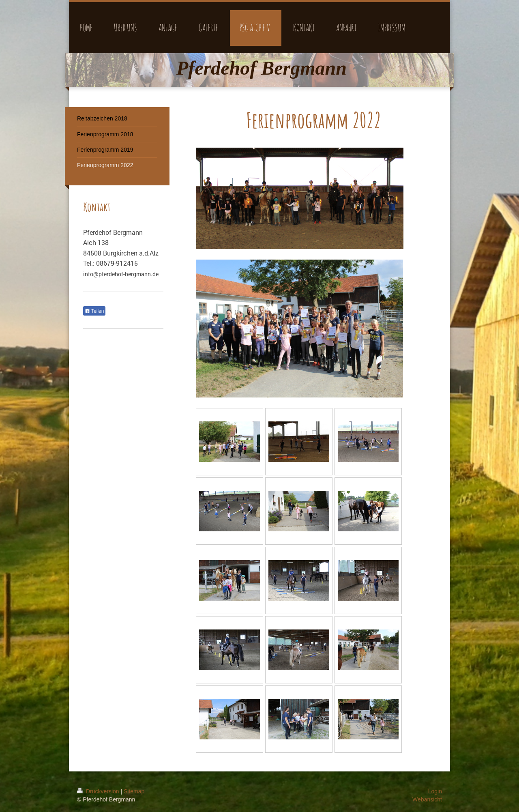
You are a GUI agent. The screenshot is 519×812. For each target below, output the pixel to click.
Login (435, 791)
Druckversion (99, 791)
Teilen (94, 311)
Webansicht (427, 799)
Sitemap (134, 791)
